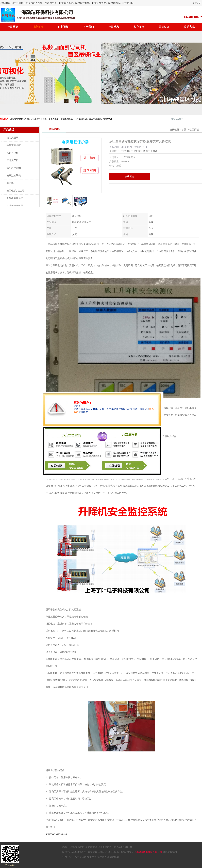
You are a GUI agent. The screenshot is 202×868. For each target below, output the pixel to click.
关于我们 (88, 27)
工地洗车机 (12, 160)
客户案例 (139, 27)
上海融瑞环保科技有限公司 (148, 852)
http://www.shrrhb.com (57, 834)
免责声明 (92, 857)
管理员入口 (103, 857)
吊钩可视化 (12, 153)
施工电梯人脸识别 (16, 191)
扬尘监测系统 (14, 145)
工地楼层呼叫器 (15, 206)
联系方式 (189, 27)
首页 (184, 130)
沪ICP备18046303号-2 (122, 852)
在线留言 (129, 177)
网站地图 (114, 857)
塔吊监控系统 (14, 176)
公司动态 (114, 27)
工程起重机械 (138, 151)
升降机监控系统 (15, 198)
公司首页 (13, 27)
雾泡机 (10, 183)
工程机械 (126, 151)
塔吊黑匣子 (12, 138)
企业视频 (63, 27)
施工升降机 (152, 151)
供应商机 (38, 27)
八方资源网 (81, 857)
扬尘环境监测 (14, 168)
